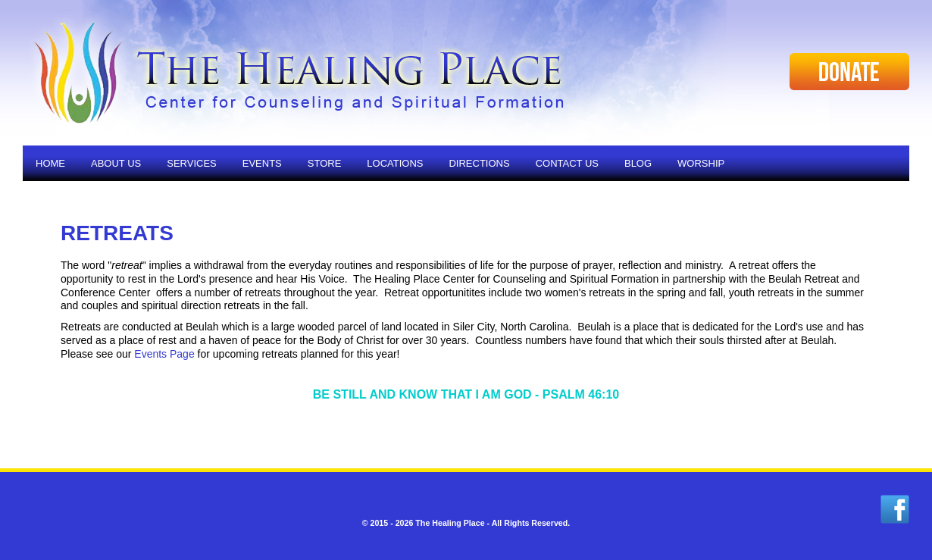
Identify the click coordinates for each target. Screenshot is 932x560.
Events (262, 163)
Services (192, 163)
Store (325, 163)
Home (50, 163)
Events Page (164, 354)
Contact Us (567, 163)
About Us (116, 163)
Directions (479, 163)
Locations (395, 163)
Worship (701, 163)
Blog (638, 163)
